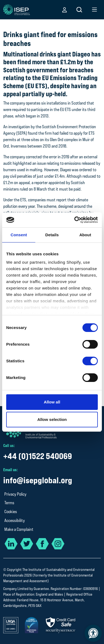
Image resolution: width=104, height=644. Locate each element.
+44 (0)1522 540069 (38, 456)
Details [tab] (52, 235)
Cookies (11, 512)
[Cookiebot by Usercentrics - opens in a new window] (75, 220)
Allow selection (52, 419)
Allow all (52, 402)
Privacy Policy (15, 494)
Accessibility (15, 520)
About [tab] (85, 235)
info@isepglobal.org (38, 480)
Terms (9, 503)
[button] (65, 10)
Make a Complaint (19, 529)
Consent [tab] (19, 235)
